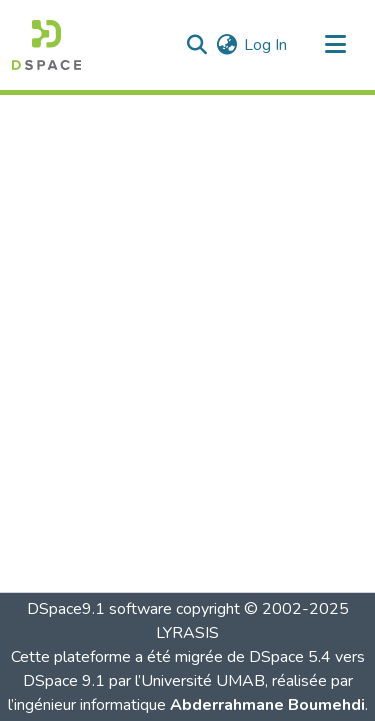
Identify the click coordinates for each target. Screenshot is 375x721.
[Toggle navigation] (335, 45)
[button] (46, 45)
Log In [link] (265, 45)
